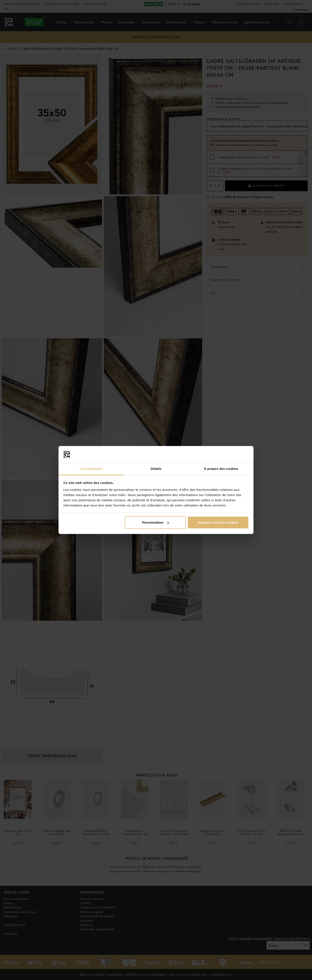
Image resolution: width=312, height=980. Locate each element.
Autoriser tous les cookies (218, 522)
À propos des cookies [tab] (221, 469)
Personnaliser (155, 522)
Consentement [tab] (91, 469)
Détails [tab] (156, 469)
